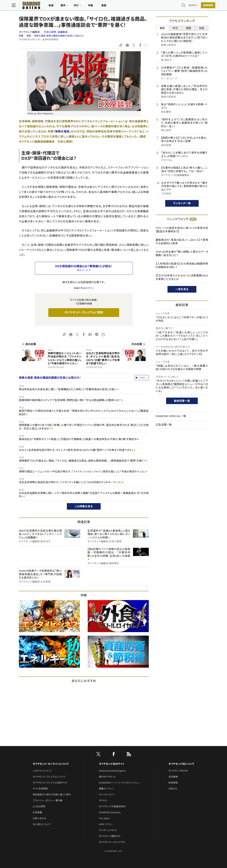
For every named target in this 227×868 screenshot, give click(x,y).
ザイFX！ (103, 801)
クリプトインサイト (108, 830)
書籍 (111, 6)
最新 (162, 28)
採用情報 (173, 783)
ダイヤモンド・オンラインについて (51, 764)
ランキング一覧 (182, 203)
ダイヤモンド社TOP (178, 771)
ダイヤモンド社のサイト (112, 764)
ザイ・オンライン (107, 795)
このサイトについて (42, 771)
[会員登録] (201, 6)
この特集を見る (84, 506)
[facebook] (114, 755)
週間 (189, 28)
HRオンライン (106, 824)
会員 (202, 28)
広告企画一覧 (164, 425)
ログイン (186, 6)
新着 (58, 6)
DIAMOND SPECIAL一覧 (171, 416)
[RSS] (129, 755)
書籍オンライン (106, 789)
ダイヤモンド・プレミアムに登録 (84, 312)
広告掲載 (37, 812)
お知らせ (173, 789)
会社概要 (173, 777)
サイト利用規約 (40, 789)
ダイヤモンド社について (181, 764)
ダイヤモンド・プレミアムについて (49, 777)
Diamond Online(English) (112, 771)
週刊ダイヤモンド (107, 777)
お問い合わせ (40, 818)
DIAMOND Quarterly (110, 812)
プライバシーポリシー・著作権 (48, 801)
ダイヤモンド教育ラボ (110, 836)
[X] (98, 755)
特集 (98, 6)
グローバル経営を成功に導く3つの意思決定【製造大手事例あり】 (182, 230)
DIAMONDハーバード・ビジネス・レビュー (120, 783)
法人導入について (42, 824)
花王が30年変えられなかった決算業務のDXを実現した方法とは (182, 277)
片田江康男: (56, 32)
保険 (29, 36)
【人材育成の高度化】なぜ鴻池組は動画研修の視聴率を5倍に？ (182, 265)
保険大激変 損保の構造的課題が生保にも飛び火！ (59, 36)
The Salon (104, 818)
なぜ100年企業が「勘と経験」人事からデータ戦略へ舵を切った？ (182, 253)
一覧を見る (182, 289)
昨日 (175, 28)
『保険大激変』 (62, 132)
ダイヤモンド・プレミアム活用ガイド (50, 783)
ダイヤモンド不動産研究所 (112, 806)
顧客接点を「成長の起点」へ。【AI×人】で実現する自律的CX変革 (182, 242)
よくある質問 (39, 806)
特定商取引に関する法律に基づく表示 (52, 795)
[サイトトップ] (35, 6)
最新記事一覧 (182, 401)
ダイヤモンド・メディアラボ (112, 842)
